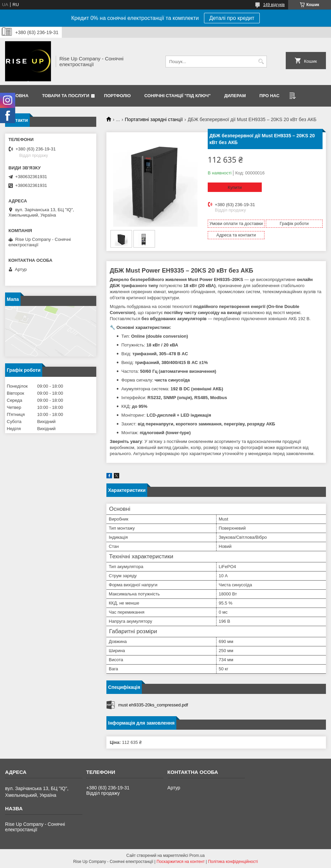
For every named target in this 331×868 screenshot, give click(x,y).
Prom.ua (197, 856)
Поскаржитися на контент (181, 862)
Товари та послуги (66, 96)
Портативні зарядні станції (154, 119)
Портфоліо (117, 96)
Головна (18, 96)
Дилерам (235, 96)
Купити (235, 187)
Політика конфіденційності (233, 862)
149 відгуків (274, 5)
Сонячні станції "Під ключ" (177, 96)
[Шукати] (261, 62)
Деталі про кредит (232, 18)
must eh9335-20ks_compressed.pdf (153, 705)
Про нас (269, 96)
